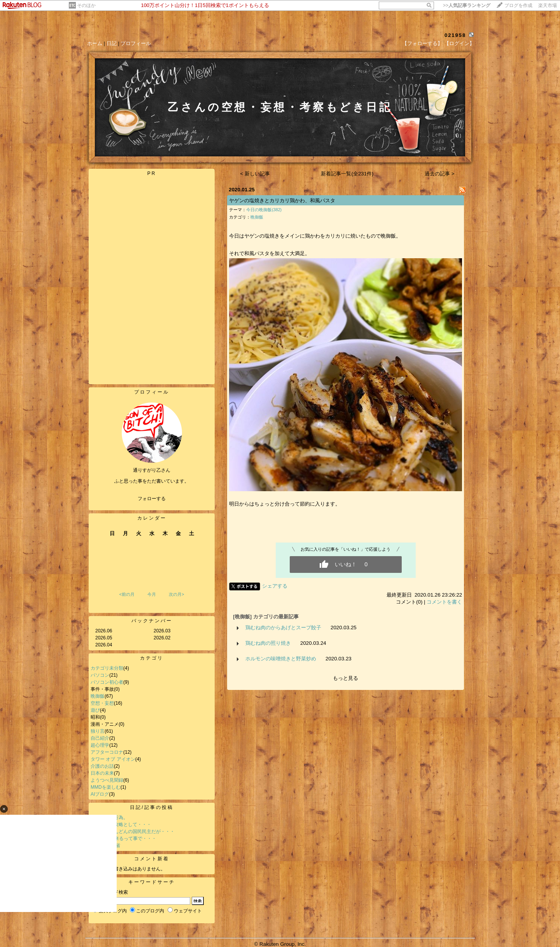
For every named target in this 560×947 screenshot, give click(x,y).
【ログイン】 (459, 43)
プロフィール (136, 43)
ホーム (95, 43)
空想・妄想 (102, 703)
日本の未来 (102, 773)
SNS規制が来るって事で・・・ (123, 838)
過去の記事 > (440, 174)
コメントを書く (444, 602)
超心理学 (100, 745)
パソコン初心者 (107, 682)
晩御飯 (98, 696)
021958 (455, 35)
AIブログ (100, 794)
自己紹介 (100, 738)
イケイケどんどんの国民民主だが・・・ (133, 831)
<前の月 (127, 594)
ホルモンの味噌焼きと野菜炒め (281, 659)
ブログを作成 (518, 5)
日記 (112, 43)
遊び (95, 710)
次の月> (176, 594)
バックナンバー (152, 621)
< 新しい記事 (255, 174)
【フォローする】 (422, 43)
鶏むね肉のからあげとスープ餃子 (283, 628)
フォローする (152, 499)
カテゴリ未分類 (107, 668)
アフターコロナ (107, 752)
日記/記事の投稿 (151, 807)
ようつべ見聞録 (107, 780)
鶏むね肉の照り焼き (268, 643)
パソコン (100, 675)
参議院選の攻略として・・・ (121, 824)
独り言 (98, 731)
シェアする (275, 586)
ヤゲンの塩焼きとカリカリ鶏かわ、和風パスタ (282, 200)
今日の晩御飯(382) (264, 210)
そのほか (86, 5)
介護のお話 (102, 766)
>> (467, 5)
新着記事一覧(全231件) (347, 174)
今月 (152, 594)
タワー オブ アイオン (113, 759)
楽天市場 (548, 5)
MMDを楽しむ (106, 787)
